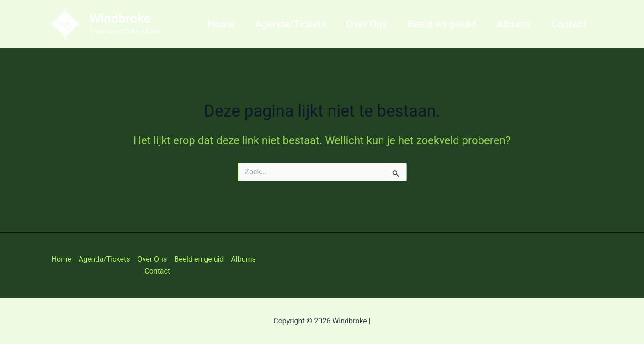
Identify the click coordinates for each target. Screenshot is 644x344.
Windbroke (120, 19)
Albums (514, 24)
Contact (568, 24)
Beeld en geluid (442, 24)
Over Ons (367, 24)
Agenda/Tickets (291, 24)
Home (221, 24)
